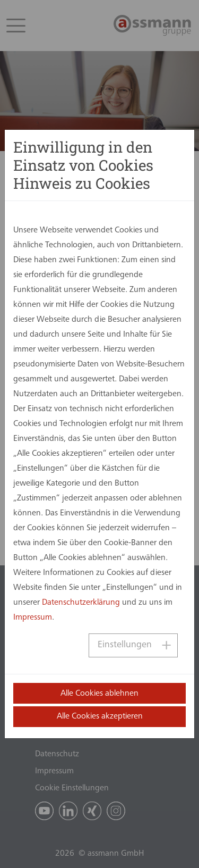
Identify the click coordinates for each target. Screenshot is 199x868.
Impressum (33, 617)
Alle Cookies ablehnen (99, 694)
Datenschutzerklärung (81, 603)
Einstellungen (125, 645)
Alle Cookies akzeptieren (100, 716)
